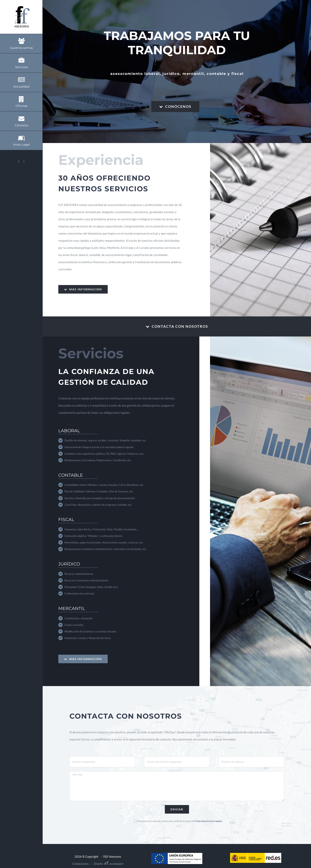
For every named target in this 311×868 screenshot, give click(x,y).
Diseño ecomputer (109, 864)
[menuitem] (21, 44)
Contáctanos (81, 864)
